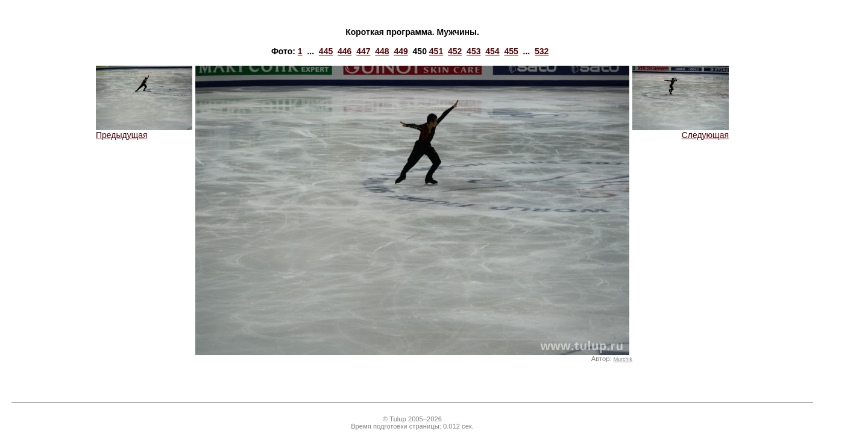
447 (363, 51)
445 (326, 51)
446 (344, 51)
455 (511, 51)
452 (455, 51)
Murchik (623, 359)
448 (382, 51)
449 (401, 51)
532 (542, 51)
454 (492, 51)
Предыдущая (144, 131)
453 (473, 51)
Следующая (681, 131)
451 (436, 51)
